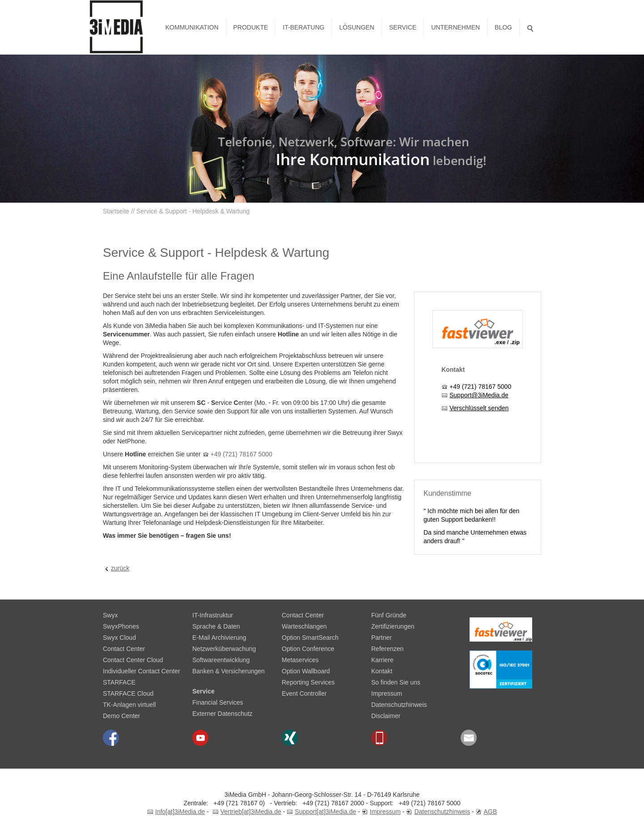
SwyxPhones (121, 626)
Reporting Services (308, 682)
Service (403, 27)
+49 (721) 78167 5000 (241, 454)
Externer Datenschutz (222, 714)
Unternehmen (455, 27)
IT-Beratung (303, 27)
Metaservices (300, 660)
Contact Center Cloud (133, 660)
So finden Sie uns (396, 682)
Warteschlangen (304, 626)
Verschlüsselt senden (479, 408)
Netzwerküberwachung (224, 649)
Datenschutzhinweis (399, 705)
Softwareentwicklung (221, 660)
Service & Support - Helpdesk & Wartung (193, 211)
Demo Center (121, 716)
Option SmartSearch (310, 638)
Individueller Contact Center (142, 671)
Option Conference (308, 649)
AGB (490, 812)
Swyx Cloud (119, 638)
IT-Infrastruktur (213, 615)
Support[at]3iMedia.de (325, 812)
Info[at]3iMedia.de (180, 812)
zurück (120, 568)
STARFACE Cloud (128, 693)
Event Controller (304, 693)
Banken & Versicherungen (229, 671)
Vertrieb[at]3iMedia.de (251, 812)
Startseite (116, 211)
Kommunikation (192, 27)
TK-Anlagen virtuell (129, 705)
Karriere (382, 660)
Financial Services (218, 702)
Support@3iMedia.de (479, 395)
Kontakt (382, 671)
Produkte (251, 27)
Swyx (110, 615)
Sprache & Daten (216, 626)
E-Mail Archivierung (219, 638)
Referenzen (387, 649)
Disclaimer (386, 716)
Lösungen (357, 27)
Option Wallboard (306, 671)
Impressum (387, 693)
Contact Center (124, 649)
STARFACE (119, 682)
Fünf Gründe (389, 615)
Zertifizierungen (393, 626)
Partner (381, 638)
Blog (503, 27)
